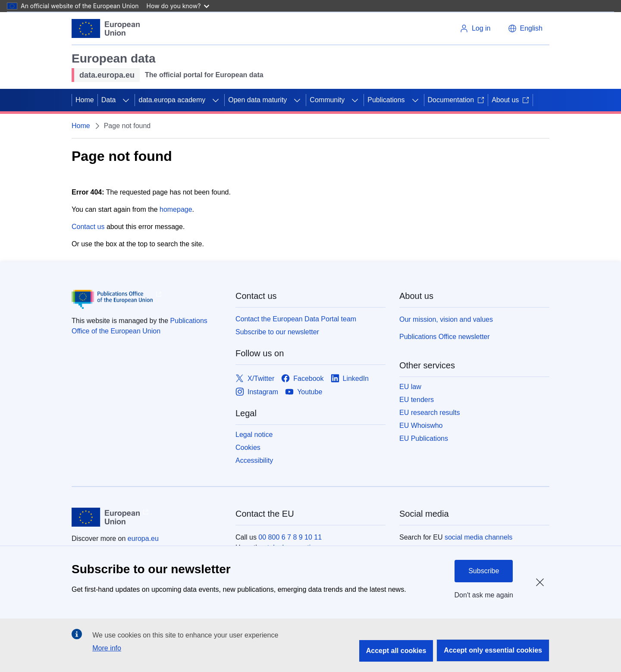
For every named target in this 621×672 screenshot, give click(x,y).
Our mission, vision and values (446, 319)
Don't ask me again (484, 595)
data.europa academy (172, 100)
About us (510, 100)
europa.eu (143, 539)
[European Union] (106, 28)
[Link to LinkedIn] (350, 378)
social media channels (478, 537)
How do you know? (178, 6)
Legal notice (254, 435)
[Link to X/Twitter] (255, 378)
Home (85, 100)
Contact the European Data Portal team (296, 319)
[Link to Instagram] (257, 392)
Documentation (456, 100)
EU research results (430, 413)
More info (107, 648)
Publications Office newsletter (445, 337)
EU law (410, 387)
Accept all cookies (396, 651)
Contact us (88, 227)
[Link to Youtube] (304, 392)
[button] (525, 28)
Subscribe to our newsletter (277, 332)
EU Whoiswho (421, 425)
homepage (176, 209)
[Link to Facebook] (302, 378)
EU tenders (417, 400)
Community (327, 100)
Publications (386, 100)
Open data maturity (257, 100)
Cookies (248, 447)
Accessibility (254, 460)
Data (109, 100)
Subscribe (484, 571)
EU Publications (424, 438)
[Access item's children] (126, 100)
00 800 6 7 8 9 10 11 (290, 537)
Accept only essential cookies (493, 650)
